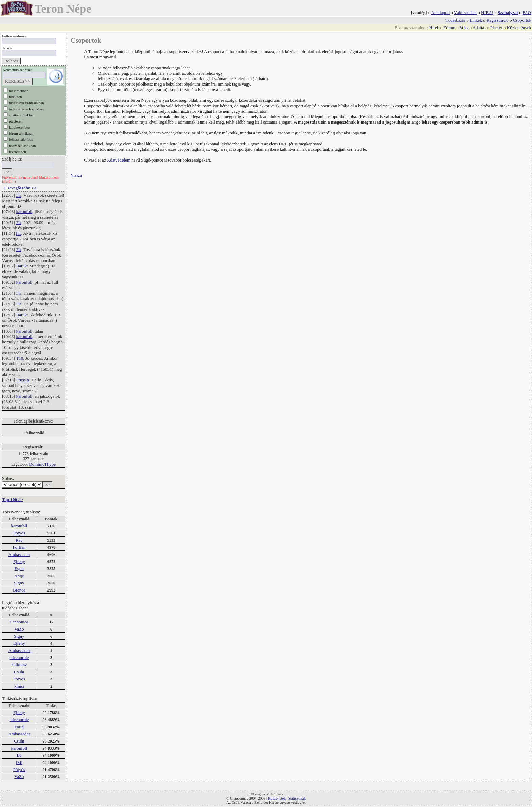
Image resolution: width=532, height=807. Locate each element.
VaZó (19, 629)
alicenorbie (19, 658)
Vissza (76, 175)
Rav (19, 540)
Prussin (23, 380)
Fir (19, 195)
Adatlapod (440, 12)
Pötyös (19, 533)
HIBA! (487, 12)
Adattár (479, 28)
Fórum (449, 28)
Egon (19, 569)
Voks (464, 28)
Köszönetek (277, 798)
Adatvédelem (119, 160)
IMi (19, 762)
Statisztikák (297, 798)
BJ (19, 755)
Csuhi (19, 672)
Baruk (22, 266)
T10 (20, 358)
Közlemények (519, 28)
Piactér (496, 28)
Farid (19, 727)
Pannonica (19, 622)
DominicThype (42, 464)
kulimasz (19, 665)
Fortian (19, 547)
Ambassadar (19, 554)
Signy (19, 583)
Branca (19, 590)
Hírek (434, 28)
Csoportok (522, 20)
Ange (19, 576)
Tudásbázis (455, 20)
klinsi (19, 686)
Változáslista (465, 12)
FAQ (527, 12)
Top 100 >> (13, 499)
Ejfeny (19, 561)
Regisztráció (498, 20)
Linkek (476, 20)
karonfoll (24, 212)
